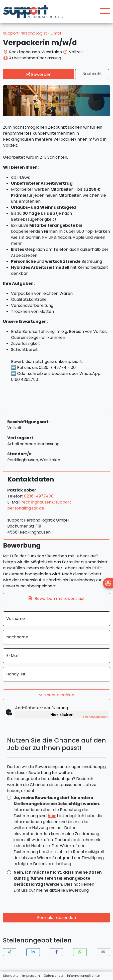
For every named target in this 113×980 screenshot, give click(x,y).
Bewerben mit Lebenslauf (57, 598)
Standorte (11, 976)
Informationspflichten (84, 976)
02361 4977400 (39, 496)
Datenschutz (53, 976)
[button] (10, 952)
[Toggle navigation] (103, 12)
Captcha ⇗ (96, 717)
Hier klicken (62, 715)
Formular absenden (56, 918)
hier (52, 816)
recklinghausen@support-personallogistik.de (40, 505)
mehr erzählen (57, 695)
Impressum (31, 976)
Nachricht (92, 74)
